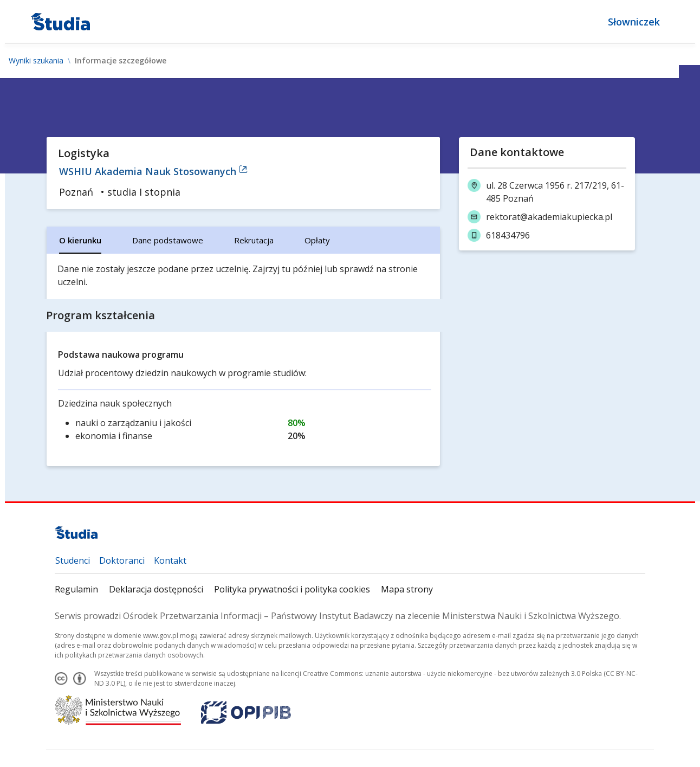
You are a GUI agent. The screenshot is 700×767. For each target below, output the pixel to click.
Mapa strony (407, 589)
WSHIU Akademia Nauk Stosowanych (153, 171)
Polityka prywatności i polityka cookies (292, 589)
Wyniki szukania (36, 61)
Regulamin (76, 589)
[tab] (80, 240)
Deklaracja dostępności (156, 589)
